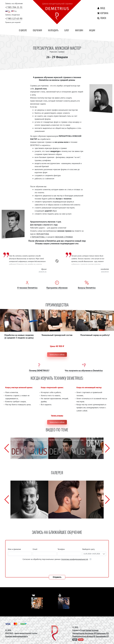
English (75, 640)
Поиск (99, 18)
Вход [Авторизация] (101, 8)
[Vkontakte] (37, 603)
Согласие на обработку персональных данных (56, 559)
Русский (81, 640)
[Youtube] (64, 603)
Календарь (53, 30)
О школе (23, 30)
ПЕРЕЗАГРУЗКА (43, 234)
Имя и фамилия (14, 549)
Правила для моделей (13, 22)
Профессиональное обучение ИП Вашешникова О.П (91, 636)
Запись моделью (13, 15)
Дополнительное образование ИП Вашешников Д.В (91, 633)
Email (35, 549)
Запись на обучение (14, 3)
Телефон (61, 549)
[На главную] (57, 13)
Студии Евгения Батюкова (89, 630)
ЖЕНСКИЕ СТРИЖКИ (64, 237)
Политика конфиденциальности (17, 636)
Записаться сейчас (57, 355)
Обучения (37, 30)
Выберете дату (89, 549)
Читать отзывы (57, 416)
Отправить (57, 577)
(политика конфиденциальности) (75, 559)
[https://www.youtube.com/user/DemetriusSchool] (60, 595)
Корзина (100, 13)
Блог (67, 30)
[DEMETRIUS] (55, 633)
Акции (92, 30)
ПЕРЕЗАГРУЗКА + (39, 237)
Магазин (79, 30)
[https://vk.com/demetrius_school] (34, 595)
